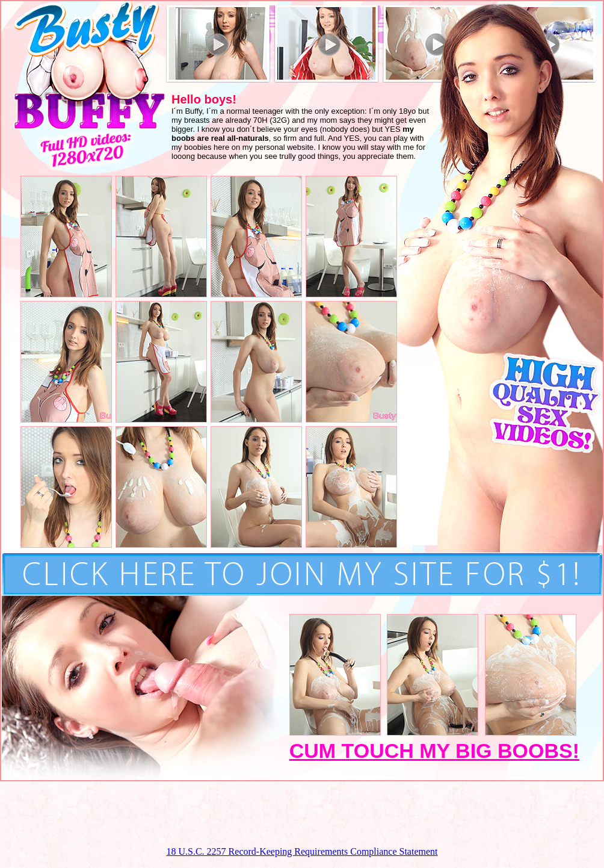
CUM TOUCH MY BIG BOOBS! (434, 751)
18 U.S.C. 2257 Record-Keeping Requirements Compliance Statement (302, 851)
